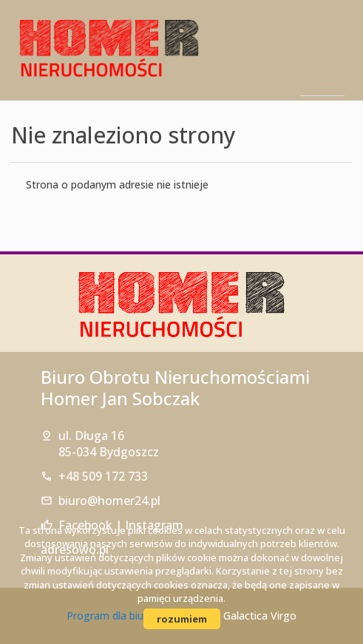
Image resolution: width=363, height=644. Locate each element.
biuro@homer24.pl (109, 501)
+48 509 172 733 (103, 476)
